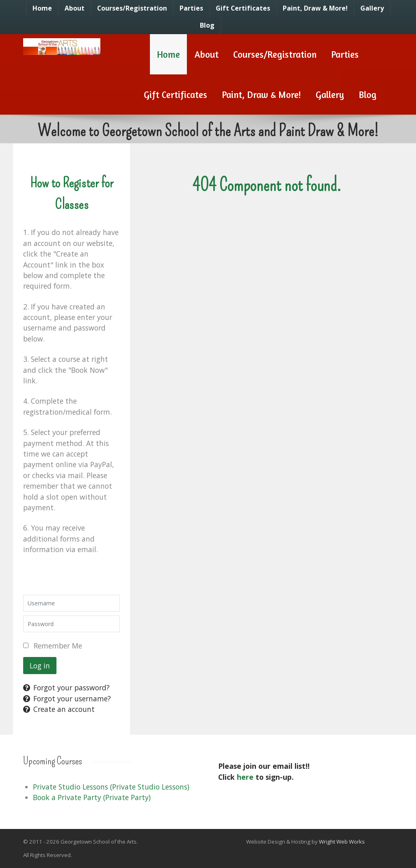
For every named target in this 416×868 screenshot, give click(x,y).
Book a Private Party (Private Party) (92, 797)
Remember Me (58, 646)
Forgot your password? (66, 687)
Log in (40, 666)
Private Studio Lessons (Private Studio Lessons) (111, 787)
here (245, 777)
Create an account (59, 709)
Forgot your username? (67, 698)
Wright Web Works (342, 842)
